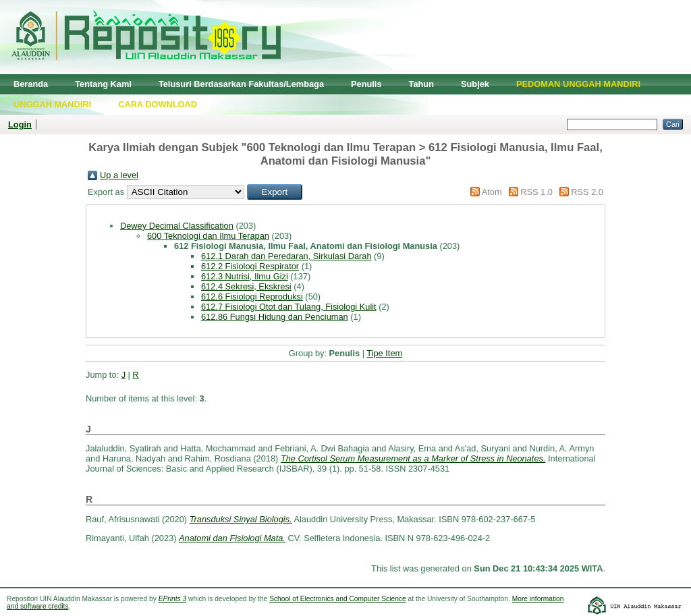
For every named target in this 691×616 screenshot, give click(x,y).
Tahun (421, 84)
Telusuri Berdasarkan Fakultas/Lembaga (241, 84)
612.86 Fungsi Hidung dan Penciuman (275, 317)
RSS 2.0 (587, 192)
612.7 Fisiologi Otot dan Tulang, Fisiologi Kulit (289, 307)
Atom (492, 192)
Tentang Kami (103, 84)
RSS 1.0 (536, 192)
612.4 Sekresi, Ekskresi (246, 286)
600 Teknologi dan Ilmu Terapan (208, 236)
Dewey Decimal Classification (177, 226)
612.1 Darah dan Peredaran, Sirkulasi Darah (286, 256)
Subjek (475, 84)
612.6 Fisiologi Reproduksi (252, 297)
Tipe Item (384, 353)
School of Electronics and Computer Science (338, 599)
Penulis (366, 84)
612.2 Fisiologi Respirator (250, 266)
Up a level (119, 175)
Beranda (31, 84)
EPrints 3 (173, 599)
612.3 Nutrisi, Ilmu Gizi (245, 276)
